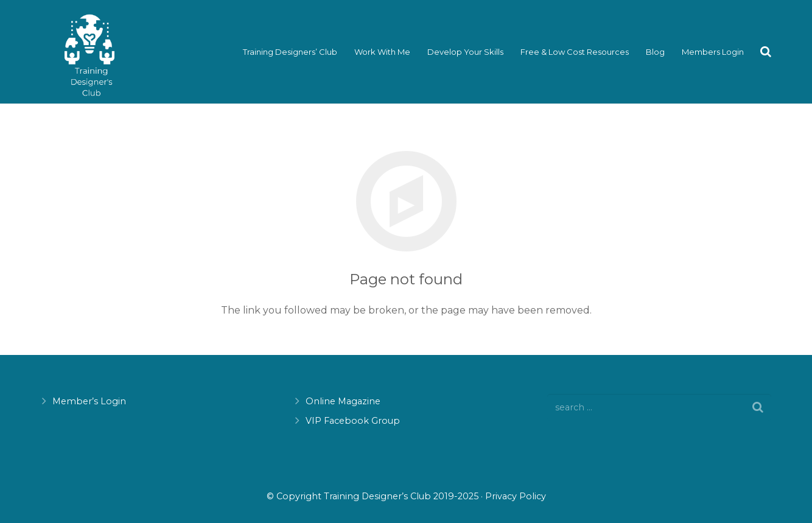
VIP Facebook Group (353, 421)
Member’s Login (89, 401)
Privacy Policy (516, 496)
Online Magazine (343, 401)
